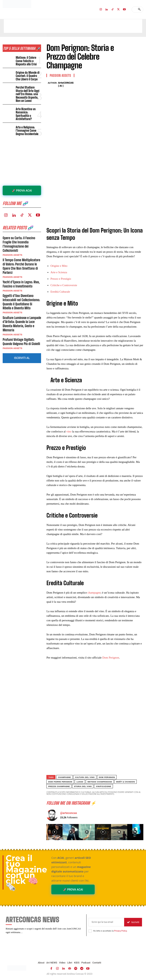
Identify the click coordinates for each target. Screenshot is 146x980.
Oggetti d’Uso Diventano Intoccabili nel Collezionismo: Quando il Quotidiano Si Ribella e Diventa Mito (22, 291)
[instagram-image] (54, 832)
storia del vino (83, 786)
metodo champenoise (100, 782)
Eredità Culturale (60, 292)
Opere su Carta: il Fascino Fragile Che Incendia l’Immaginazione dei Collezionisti (19, 234)
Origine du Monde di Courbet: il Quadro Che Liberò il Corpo (28, 75)
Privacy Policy (120, 931)
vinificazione (103, 786)
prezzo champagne (59, 786)
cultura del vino (85, 777)
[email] (106, 922)
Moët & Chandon (126, 782)
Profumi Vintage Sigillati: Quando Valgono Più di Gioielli (21, 330)
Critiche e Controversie (64, 285)
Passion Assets (12, 245)
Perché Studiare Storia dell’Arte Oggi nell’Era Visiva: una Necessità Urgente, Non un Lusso (28, 91)
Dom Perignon (111, 658)
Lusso (80, 782)
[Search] (139, 9)
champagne (94, 593)
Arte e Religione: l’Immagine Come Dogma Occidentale (27, 121)
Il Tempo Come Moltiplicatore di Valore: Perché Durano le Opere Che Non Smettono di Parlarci (21, 256)
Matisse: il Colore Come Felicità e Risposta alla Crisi (26, 61)
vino (69, 431)
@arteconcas (69, 813)
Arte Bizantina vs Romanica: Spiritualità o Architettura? (28, 107)
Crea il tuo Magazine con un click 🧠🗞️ (26, 873)
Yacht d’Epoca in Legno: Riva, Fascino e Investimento (21, 274)
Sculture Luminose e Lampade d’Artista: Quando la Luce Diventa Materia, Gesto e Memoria (22, 313)
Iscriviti (133, 922)
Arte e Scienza (59, 272)
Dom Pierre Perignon (60, 782)
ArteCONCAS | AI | (66, 84)
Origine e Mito (59, 266)
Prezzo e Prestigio (61, 279)
